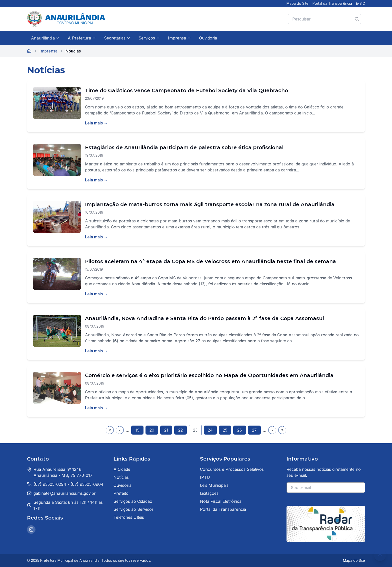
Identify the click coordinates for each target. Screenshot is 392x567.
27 (254, 430)
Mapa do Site (297, 3)
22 (180, 430)
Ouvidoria (208, 38)
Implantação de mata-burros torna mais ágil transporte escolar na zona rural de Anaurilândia (210, 204)
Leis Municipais (214, 485)
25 (225, 430)
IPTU (205, 477)
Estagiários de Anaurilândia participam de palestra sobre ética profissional (184, 147)
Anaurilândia (45, 38)
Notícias (121, 477)
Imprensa (179, 38)
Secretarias (117, 38)
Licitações (209, 493)
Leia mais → (96, 123)
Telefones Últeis (129, 517)
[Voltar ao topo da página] (380, 555)
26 (240, 430)
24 (210, 430)
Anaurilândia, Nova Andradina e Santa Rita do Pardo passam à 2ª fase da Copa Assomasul (204, 318)
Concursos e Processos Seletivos (232, 469)
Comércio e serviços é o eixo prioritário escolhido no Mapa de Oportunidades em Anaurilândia (209, 375)
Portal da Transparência (332, 3)
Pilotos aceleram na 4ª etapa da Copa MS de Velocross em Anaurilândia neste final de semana (210, 261)
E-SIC (360, 3)
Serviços (149, 38)
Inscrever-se (326, 501)
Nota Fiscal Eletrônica (221, 501)
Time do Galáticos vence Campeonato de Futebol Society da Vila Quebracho (186, 90)
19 (137, 430)
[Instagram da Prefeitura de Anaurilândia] (31, 530)
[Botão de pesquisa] (357, 19)
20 (152, 430)
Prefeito (121, 493)
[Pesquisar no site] (324, 19)
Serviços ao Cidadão (133, 501)
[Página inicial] (29, 51)
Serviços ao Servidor (133, 509)
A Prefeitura (82, 38)
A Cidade (122, 469)
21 (166, 430)
